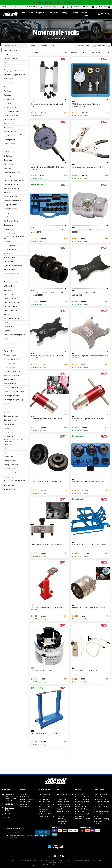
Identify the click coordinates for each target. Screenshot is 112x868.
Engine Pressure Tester (12, 184)
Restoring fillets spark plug (13, 400)
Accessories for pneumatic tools (15, 75)
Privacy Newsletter (82, 809)
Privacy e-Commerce (82, 799)
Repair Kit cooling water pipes (14, 392)
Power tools (8, 351)
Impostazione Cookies (83, 819)
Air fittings (8, 91)
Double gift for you (100, 799)
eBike (24, 13)
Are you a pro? (44, 809)
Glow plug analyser (11, 233)
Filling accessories (10, 205)
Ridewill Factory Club (27, 799)
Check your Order (44, 795)
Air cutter (7, 87)
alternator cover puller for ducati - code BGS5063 (48, 545)
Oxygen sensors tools (12, 310)
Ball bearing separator (12, 111)
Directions (8, 800)
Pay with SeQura (44, 802)
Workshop (74, 13)
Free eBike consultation (47, 816)
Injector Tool (8, 278)
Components (41, 13)
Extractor (7, 54)
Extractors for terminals (12, 201)
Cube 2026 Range (100, 797)
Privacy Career (80, 811)
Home (38, 28)
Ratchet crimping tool (11, 379)
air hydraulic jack (10, 99)
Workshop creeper (10, 489)
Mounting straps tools (12, 302)
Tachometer (8, 444)
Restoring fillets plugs (12, 396)
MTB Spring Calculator (46, 814)
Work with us (25, 807)
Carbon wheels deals (101, 795)
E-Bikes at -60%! (85, 14)
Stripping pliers (9, 436)
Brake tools (8, 156)
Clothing (64, 13)
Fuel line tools (9, 217)
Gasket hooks (9, 229)
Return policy (61, 819)
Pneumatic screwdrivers (12, 343)
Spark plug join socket (12, 416)
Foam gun (8, 213)
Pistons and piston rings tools (14, 335)
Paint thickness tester (12, 319)
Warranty (42, 811)
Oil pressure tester (10, 306)
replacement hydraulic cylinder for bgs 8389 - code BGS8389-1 (48, 609)
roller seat (8, 404)
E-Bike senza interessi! (101, 802)
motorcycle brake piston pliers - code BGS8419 (88, 167)
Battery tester (9, 124)
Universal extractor (11, 473)
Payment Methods (63, 802)
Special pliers (9, 428)
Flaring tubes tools (11, 209)
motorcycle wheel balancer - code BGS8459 (46, 733)
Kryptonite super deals (101, 811)
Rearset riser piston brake (13, 388)
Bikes (31, 13)
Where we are (25, 802)
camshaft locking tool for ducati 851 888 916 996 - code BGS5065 (48, 357)
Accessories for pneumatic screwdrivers (13, 71)
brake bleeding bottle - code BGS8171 (84, 671)
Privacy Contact (81, 807)
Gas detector (9, 225)
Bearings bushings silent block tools (14, 136)
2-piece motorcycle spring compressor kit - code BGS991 (47, 105)
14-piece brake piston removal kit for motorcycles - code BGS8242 (48, 231)
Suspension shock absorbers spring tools (14, 440)
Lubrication (8, 290)
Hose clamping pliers (11, 249)
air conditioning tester (12, 83)
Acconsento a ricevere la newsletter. (28, 837)
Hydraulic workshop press (13, 266)
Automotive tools (56, 28)
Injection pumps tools (11, 274)
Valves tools (8, 477)
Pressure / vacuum (10, 355)
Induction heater (10, 270)
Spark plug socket (10, 420)
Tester (6, 453)
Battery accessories (11, 115)
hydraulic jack (9, 262)
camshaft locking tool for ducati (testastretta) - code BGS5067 (90, 357)
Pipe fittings (8, 331)
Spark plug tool (9, 424)
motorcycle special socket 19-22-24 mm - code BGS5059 (88, 231)
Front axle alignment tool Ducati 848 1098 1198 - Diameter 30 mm (47, 420)
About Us (23, 795)
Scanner (7, 412)
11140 (6, 63)
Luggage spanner (10, 294)
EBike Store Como (26, 797)
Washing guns (9, 485)
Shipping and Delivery (64, 804)
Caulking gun (8, 160)
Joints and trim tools (11, 282)
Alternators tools (10, 103)
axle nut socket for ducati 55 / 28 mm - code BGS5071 (46, 483)
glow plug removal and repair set (14, 237)
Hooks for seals (10, 245)
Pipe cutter (8, 323)
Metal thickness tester (12, 298)
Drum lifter (8, 176)
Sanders (7, 408)
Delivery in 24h (83, 46)
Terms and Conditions (64, 811)
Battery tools (9, 128)
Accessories (53, 13)
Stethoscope (8, 432)
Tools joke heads (10, 461)
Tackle (6, 449)
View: (92, 52)
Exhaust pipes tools (11, 197)
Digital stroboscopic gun (12, 172)
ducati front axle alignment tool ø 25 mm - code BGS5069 (88, 420)
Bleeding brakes (9, 140)
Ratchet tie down (10, 384)
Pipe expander (9, 327)
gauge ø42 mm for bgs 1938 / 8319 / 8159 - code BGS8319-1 (47, 168)
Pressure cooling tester (12, 359)
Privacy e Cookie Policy (83, 797)
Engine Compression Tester (14, 180)
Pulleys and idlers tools (12, 371)
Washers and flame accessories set (15, 481)
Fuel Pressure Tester (11, 221)
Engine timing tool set (12, 189)
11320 (6, 67)
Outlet (96, 816)
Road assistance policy (46, 804)
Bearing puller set (10, 132)
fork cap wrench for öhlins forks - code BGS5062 (89, 608)
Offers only (101, 46)
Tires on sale (98, 824)
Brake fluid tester (10, 152)
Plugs (6, 339)
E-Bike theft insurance (46, 797)
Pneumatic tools (10, 347)
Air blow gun (8, 79)
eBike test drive (44, 799)
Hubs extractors (10, 258)
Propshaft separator (11, 363)
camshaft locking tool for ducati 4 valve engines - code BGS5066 (89, 294)
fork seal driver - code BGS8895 (42, 671)
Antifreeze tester (10, 107)
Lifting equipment (10, 286)
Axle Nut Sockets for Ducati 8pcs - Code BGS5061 (89, 482)
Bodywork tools (10, 144)
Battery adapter (9, 119)
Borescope (8, 148)
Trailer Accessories (11, 469)
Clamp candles (9, 164)
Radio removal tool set (12, 375)
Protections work (10, 367)
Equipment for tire (10, 193)
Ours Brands (25, 804)
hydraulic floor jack (10, 59)
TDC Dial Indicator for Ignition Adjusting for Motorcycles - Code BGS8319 (86, 105)
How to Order (62, 799)
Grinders (7, 241)
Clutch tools (8, 168)
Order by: (66, 52)
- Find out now (73, 2)
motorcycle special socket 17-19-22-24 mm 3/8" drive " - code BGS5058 (49, 294)
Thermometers (9, 457)
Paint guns (8, 314)
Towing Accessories (11, 465)
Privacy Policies (81, 795)
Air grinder (8, 95)
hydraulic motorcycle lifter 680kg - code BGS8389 (89, 545)
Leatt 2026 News (99, 814)
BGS (33, 102)
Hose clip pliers (9, 254)
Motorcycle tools (70, 28)
